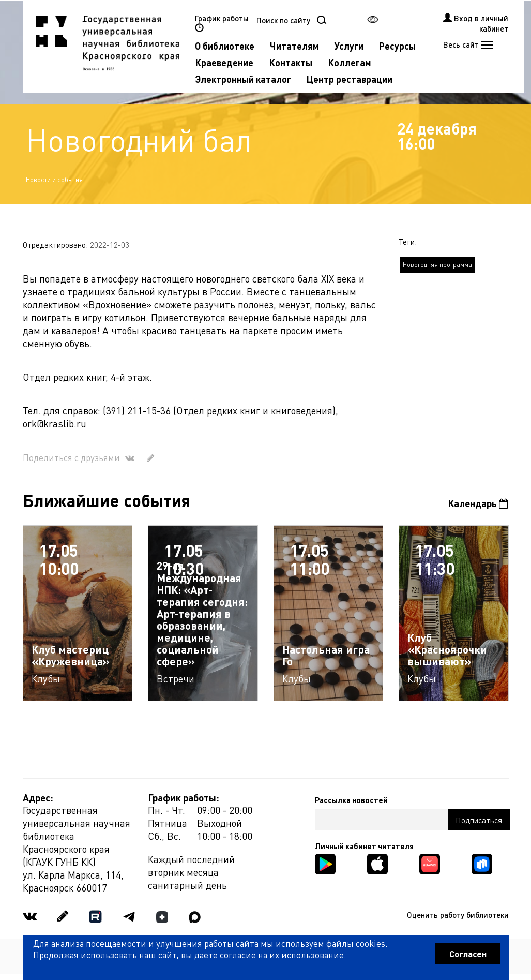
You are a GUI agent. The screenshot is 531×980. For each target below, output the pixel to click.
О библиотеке (225, 46)
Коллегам (350, 62)
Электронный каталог (243, 79)
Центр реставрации (350, 79)
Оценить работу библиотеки (458, 915)
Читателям (294, 46)
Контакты (291, 62)
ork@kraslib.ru (55, 424)
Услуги (349, 46)
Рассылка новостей (351, 800)
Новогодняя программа (437, 265)
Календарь (478, 503)
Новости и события (54, 179)
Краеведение (224, 62)
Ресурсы (397, 46)
